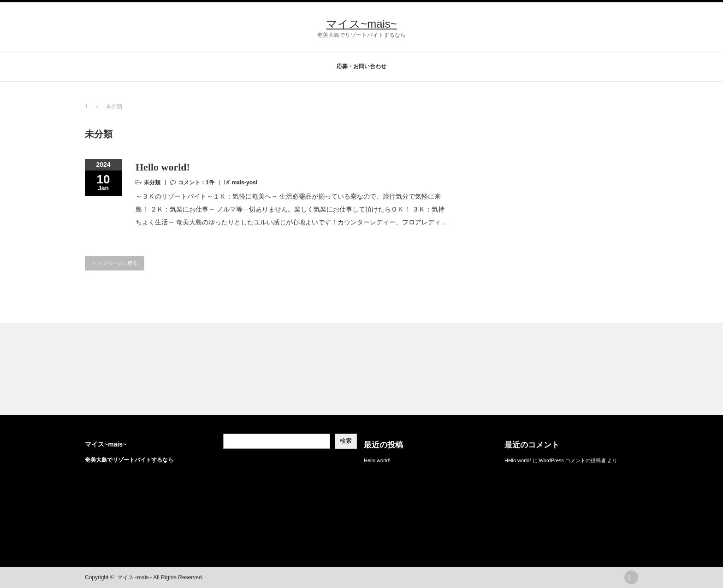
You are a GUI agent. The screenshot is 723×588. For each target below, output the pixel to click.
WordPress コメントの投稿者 (572, 460)
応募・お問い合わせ (361, 66)
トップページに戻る (115, 263)
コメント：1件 (196, 182)
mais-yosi (245, 182)
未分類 (152, 182)
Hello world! (163, 167)
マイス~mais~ (361, 24)
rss (631, 577)
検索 (346, 441)
